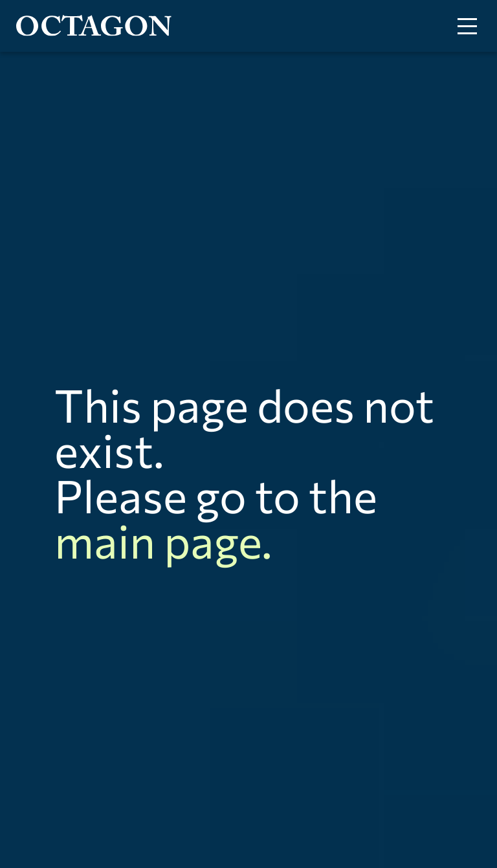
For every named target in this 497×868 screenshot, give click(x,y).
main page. (163, 540)
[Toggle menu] (467, 26)
